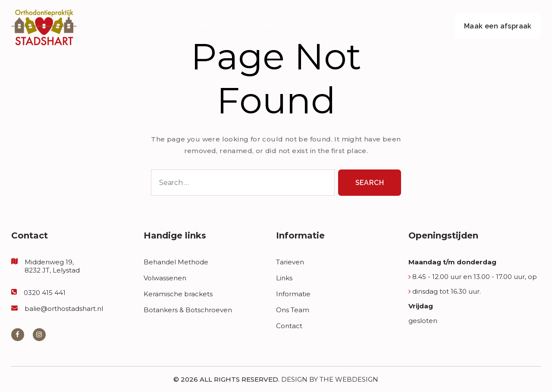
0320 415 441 (45, 293)
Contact (405, 25)
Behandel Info (282, 25)
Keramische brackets (178, 294)
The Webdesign (349, 379)
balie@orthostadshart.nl (64, 309)
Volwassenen (165, 278)
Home (109, 25)
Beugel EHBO (350, 25)
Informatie (293, 294)
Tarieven (290, 262)
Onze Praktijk (153, 25)
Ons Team (293, 310)
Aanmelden (217, 25)
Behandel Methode (176, 262)
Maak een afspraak (498, 26)
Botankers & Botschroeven (188, 310)
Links (284, 278)
